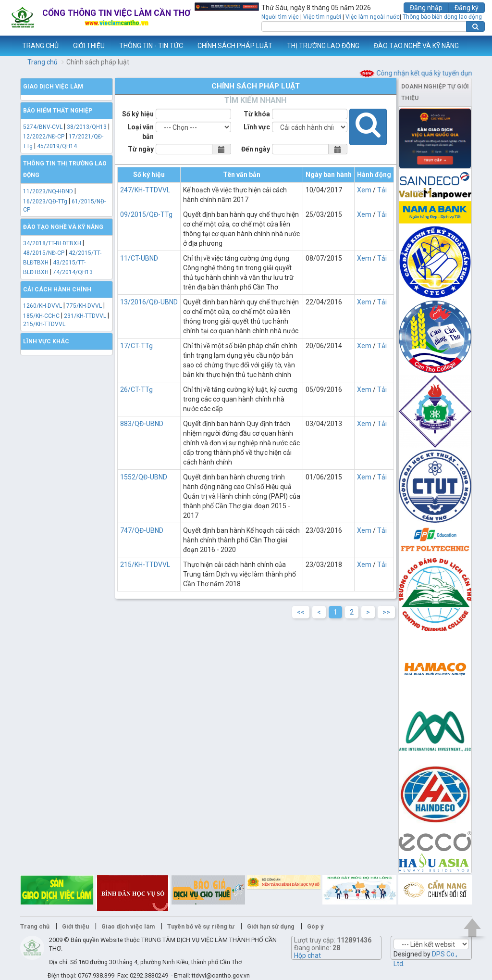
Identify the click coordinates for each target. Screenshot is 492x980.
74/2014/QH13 (73, 272)
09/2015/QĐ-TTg (146, 214)
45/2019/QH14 (57, 146)
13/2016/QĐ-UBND (149, 302)
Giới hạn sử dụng (271, 926)
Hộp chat (307, 955)
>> (386, 612)
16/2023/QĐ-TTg (45, 201)
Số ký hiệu (138, 114)
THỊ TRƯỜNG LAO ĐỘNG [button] (323, 46)
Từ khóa (257, 114)
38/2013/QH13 (87, 127)
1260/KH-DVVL (43, 306)
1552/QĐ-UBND (144, 477)
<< (301, 612)
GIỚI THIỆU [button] (89, 46)
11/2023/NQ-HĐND (48, 191)
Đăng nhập (426, 8)
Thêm (472, 46)
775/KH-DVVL (84, 306)
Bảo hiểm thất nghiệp (58, 111)
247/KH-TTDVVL (145, 190)
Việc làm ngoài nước (373, 17)
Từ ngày (141, 149)
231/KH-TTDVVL (85, 316)
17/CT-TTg (136, 346)
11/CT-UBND (139, 258)
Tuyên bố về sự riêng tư (201, 926)
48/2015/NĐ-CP (44, 253)
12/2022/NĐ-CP (44, 137)
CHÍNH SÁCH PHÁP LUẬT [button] (235, 46)
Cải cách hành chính (57, 289)
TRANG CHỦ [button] (40, 46)
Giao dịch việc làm (53, 87)
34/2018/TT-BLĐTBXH (52, 243)
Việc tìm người (322, 17)
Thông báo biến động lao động (442, 17)
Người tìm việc (280, 17)
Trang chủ (43, 62)
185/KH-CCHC (41, 316)
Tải (382, 190)
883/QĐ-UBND (142, 424)
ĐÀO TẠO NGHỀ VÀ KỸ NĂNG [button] (416, 46)
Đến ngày (256, 149)
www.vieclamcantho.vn (8, 46)
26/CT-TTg (136, 389)
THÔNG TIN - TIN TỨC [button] (151, 46)
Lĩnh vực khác (46, 341)
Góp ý (315, 926)
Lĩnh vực (257, 127)
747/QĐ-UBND (142, 530)
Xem (364, 190)
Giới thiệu (75, 926)
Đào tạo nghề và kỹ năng (63, 227)
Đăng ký (467, 8)
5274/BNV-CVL (43, 127)
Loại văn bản (141, 132)
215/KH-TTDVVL (44, 324)
